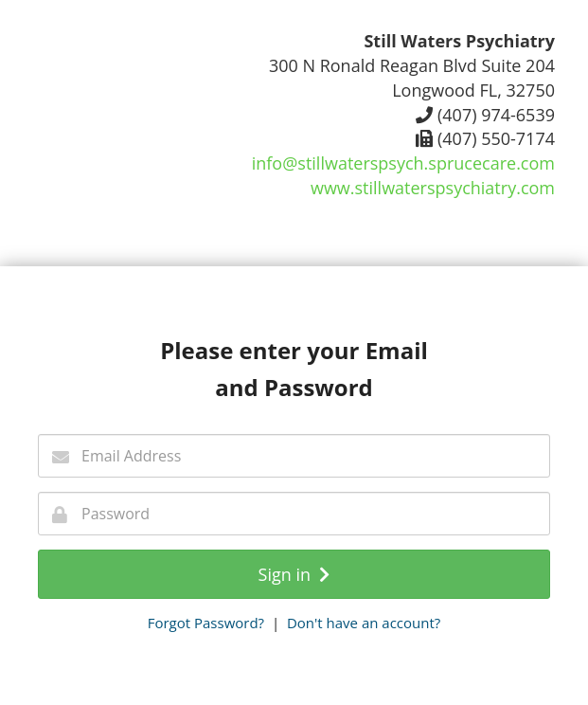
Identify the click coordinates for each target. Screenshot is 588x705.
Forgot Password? (206, 623)
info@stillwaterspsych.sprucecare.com (403, 163)
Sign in (294, 574)
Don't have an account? (364, 623)
